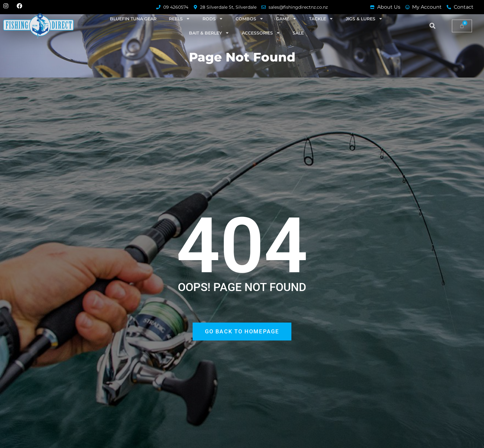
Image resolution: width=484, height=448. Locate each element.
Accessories (261, 24)
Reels (179, 10)
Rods (213, 10)
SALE (298, 24)
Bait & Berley (209, 24)
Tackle (321, 10)
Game (286, 10)
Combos (250, 10)
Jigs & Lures (364, 10)
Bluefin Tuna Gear (133, 10)
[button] (433, 17)
